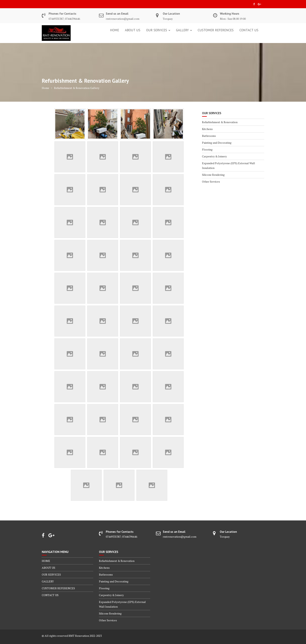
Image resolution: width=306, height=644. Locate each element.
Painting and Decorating (217, 143)
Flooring (207, 149)
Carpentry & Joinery (214, 156)
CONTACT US (249, 30)
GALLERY (182, 30)
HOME (115, 30)
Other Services (211, 182)
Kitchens (207, 129)
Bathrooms (209, 136)
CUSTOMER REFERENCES (216, 30)
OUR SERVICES (157, 30)
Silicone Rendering (213, 175)
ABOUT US (133, 30)
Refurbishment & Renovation (220, 122)
